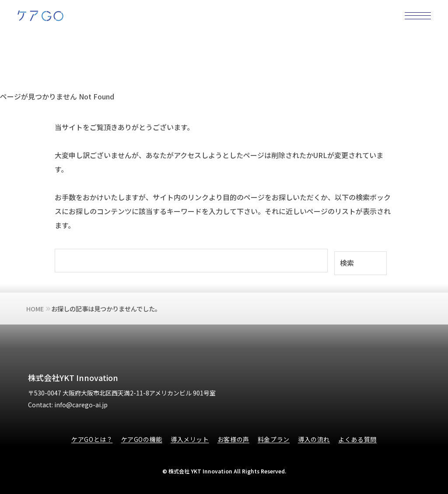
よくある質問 (357, 439)
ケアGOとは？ (92, 439)
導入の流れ (314, 439)
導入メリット (190, 439)
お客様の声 (233, 439)
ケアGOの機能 (142, 439)
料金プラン (274, 439)
